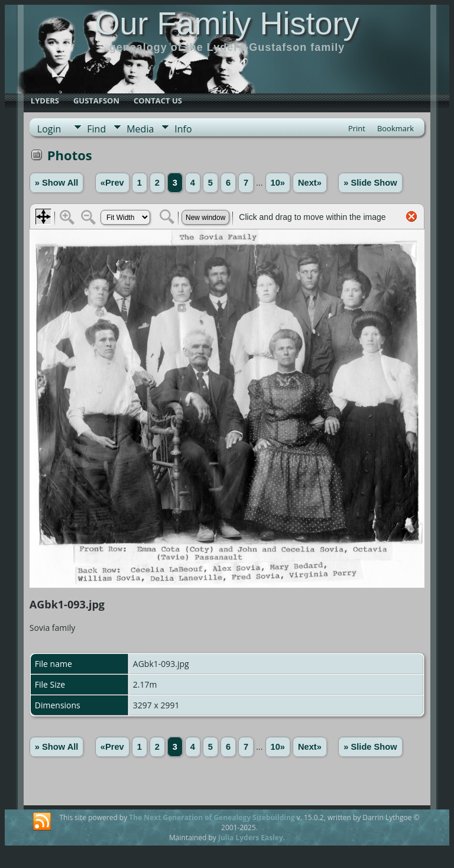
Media (140, 129)
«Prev (112, 183)
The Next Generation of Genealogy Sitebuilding (212, 817)
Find (96, 129)
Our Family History (227, 23)
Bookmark (395, 128)
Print (357, 128)
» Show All (57, 183)
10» (278, 183)
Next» (310, 183)
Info (183, 129)
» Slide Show (370, 183)
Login (49, 129)
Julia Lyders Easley (251, 838)
